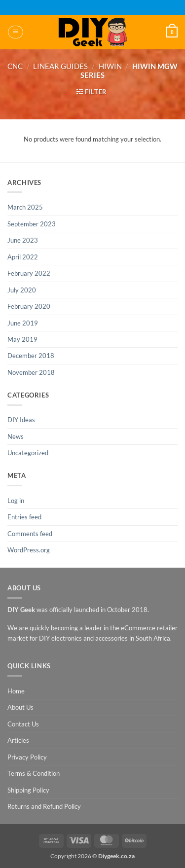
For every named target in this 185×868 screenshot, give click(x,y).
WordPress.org (29, 550)
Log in (16, 501)
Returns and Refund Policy (44, 806)
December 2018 (31, 356)
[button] (15, 32)
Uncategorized (28, 453)
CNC (15, 66)
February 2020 (29, 306)
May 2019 (22, 339)
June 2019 (23, 323)
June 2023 (23, 240)
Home (16, 691)
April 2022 (23, 257)
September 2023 (32, 224)
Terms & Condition (34, 773)
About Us (20, 707)
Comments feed (30, 534)
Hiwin (110, 66)
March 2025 (25, 207)
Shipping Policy (28, 790)
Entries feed (24, 517)
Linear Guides (60, 66)
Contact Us (23, 724)
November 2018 (31, 372)
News (16, 436)
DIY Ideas (21, 420)
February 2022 (29, 273)
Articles (18, 740)
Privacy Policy (27, 757)
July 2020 (22, 290)
